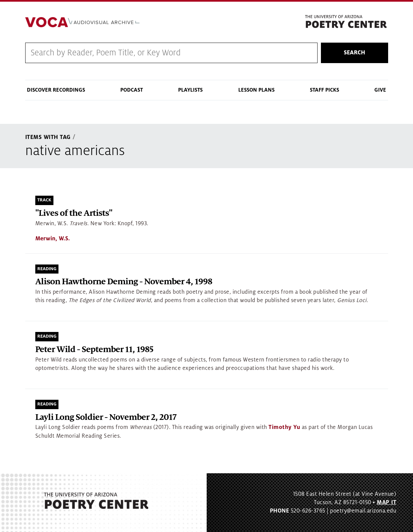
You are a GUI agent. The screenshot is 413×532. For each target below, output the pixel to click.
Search (355, 53)
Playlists (190, 90)
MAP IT (386, 502)
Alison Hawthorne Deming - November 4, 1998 (124, 282)
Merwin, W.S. (53, 239)
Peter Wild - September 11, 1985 (94, 350)
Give (380, 90)
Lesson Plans (256, 90)
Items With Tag (48, 137)
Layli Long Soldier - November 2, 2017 (106, 417)
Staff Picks (324, 90)
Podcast (132, 90)
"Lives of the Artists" (74, 213)
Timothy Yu (284, 427)
